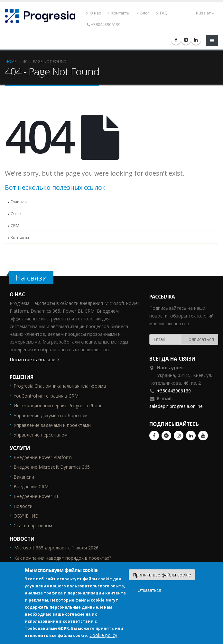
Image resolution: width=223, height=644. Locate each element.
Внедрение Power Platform (43, 457)
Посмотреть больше (33, 359)
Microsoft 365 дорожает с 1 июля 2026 (56, 548)
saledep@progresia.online (176, 406)
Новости (23, 506)
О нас (95, 13)
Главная (19, 202)
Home (11, 61)
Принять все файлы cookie (162, 575)
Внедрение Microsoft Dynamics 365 (52, 467)
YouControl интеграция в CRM (46, 396)
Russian (205, 13)
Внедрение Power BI (36, 496)
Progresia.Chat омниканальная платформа (60, 386)
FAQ (163, 13)
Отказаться (149, 590)
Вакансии (24, 477)
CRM (15, 226)
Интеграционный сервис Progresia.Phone (58, 405)
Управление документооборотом (51, 415)
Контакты (120, 13)
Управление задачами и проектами (52, 425)
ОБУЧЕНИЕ (26, 516)
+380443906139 (174, 391)
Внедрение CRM (31, 487)
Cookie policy (103, 635)
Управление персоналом (41, 435)
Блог (144, 13)
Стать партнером (33, 525)
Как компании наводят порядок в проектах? (63, 558)
